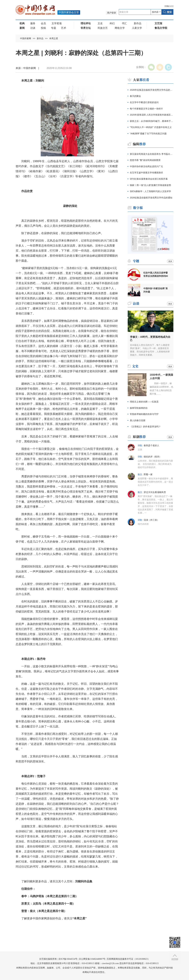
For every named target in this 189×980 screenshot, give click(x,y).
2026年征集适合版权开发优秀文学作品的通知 (152, 90)
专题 (53, 28)
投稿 (43, 28)
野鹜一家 (148, 474)
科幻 (112, 23)
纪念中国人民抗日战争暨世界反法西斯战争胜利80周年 (156, 274)
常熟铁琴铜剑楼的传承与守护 (144, 414)
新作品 (138, 23)
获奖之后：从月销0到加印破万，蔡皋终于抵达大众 (152, 121)
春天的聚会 (135, 96)
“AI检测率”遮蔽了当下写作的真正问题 (148, 134)
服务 (33, 23)
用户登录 (112, 13)
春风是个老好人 (151, 446)
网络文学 (120, 28)
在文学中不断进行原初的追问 (144, 102)
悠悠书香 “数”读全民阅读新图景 (145, 160)
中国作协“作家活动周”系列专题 (156, 290)
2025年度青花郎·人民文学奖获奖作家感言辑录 (152, 115)
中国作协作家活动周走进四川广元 (146, 166)
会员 (43, 23)
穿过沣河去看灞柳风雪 (155, 492)
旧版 (169, 6)
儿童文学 (137, 28)
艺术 (64, 28)
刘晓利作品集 (84, 881)
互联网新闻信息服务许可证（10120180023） (128, 959)
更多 (170, 261)
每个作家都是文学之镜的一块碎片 (146, 109)
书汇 (124, 23)
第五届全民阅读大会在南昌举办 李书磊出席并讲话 (152, 154)
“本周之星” (80, 918)
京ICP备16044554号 (68, 959)
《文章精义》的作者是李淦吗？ (145, 427)
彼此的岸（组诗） (153, 457)
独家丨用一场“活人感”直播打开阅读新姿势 (150, 185)
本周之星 (54, 38)
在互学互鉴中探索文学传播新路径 (146, 173)
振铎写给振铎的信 (139, 408)
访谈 (33, 28)
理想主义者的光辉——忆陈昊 (144, 402)
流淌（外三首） (151, 520)
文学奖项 (57, 23)
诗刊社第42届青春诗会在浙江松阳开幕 (149, 179)
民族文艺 (103, 28)
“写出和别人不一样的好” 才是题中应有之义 (151, 127)
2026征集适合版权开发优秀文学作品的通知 (151, 198)
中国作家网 (26, 38)
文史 (100, 23)
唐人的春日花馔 (138, 420)
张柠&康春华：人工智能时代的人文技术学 (150, 191)
